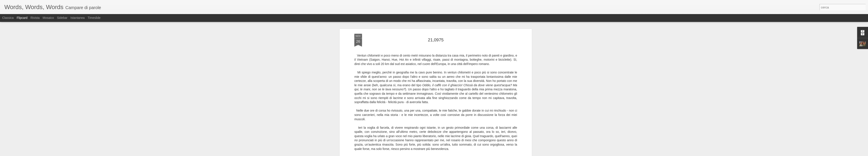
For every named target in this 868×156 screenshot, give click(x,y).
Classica (8, 18)
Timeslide (94, 18)
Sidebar (62, 18)
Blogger (448, 154)
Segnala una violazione (465, 154)
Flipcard (22, 18)
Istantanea (78, 18)
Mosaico (48, 18)
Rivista (35, 18)
